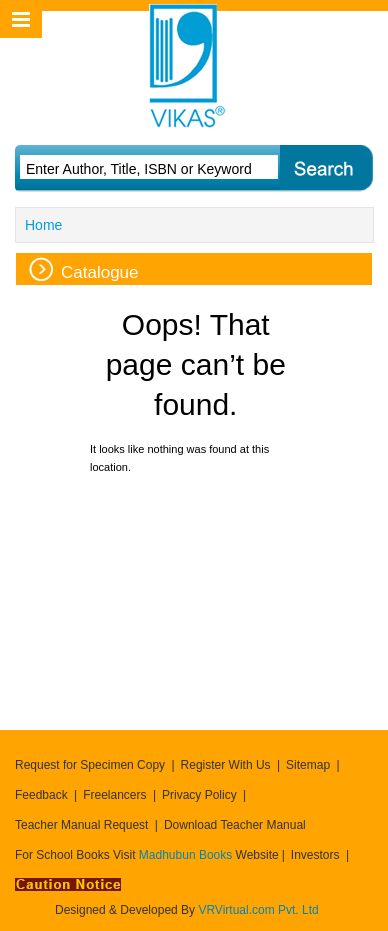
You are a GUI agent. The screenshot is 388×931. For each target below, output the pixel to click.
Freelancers (114, 795)
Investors (315, 855)
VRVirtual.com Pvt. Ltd (258, 910)
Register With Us (226, 765)
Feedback (41, 795)
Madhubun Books (187, 855)
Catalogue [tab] (84, 269)
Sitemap (308, 765)
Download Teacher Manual (235, 825)
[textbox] (146, 169)
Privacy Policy (199, 795)
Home (43, 225)
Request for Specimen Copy (90, 765)
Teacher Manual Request (81, 825)
